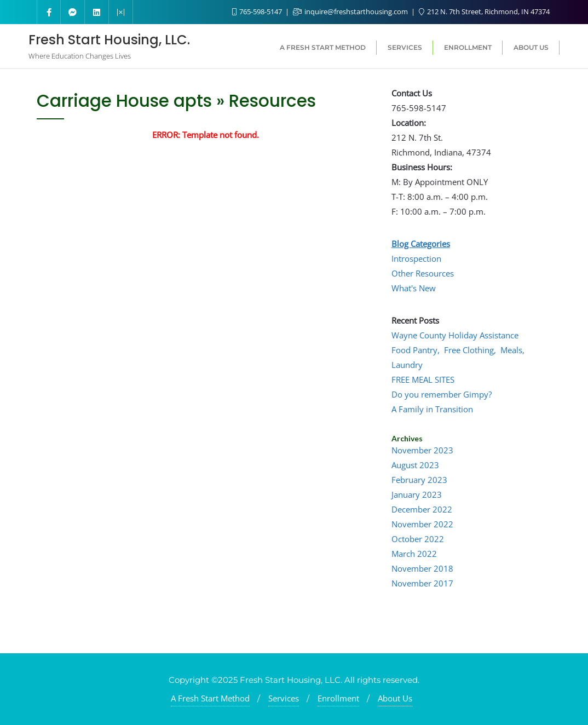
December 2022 (422, 509)
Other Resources (423, 273)
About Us (395, 698)
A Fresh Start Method (210, 698)
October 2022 (418, 539)
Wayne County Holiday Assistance (455, 335)
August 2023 (415, 465)
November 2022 (422, 524)
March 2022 (414, 554)
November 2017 (422, 583)
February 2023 (419, 480)
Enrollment (338, 698)
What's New (414, 288)
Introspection (416, 258)
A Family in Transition (432, 409)
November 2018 (422, 568)
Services (284, 698)
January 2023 (417, 494)
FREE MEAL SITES (423, 379)
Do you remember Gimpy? (442, 394)
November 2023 (422, 450)
